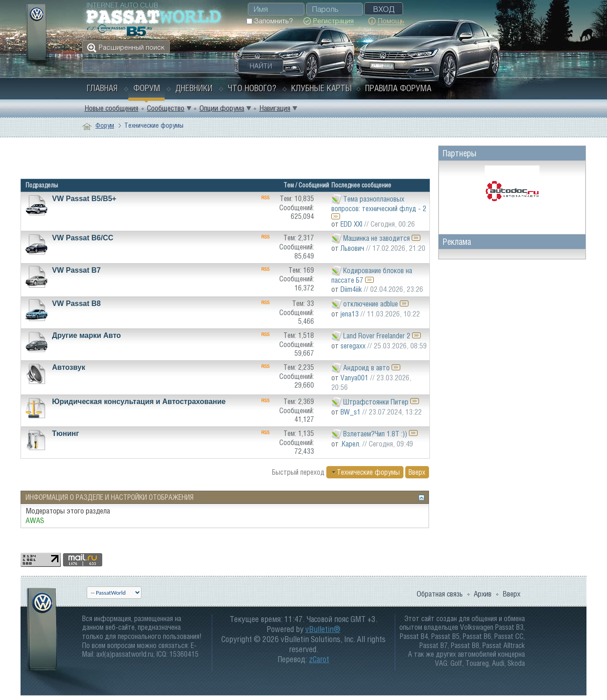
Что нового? (252, 88)
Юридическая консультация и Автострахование (139, 402)
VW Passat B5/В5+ (84, 199)
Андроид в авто (366, 368)
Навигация (275, 108)
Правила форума (398, 88)
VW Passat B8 (76, 303)
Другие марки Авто (86, 335)
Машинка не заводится (377, 238)
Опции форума (222, 108)
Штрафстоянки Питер (376, 401)
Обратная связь (440, 594)
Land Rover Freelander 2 (377, 336)
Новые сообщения (111, 108)
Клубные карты (322, 88)
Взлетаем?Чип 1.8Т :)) (375, 433)
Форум (147, 88)
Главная (102, 88)
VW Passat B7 (76, 270)
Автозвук (69, 367)
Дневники (194, 88)
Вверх (417, 472)
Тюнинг (65, 433)
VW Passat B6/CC (83, 238)
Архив (483, 594)
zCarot (319, 659)
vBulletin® (323, 629)
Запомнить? (269, 21)
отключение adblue (371, 304)
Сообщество (166, 108)
